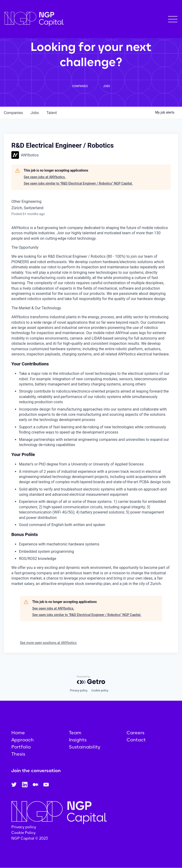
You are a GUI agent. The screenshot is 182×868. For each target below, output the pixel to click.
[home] (34, 19)
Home (18, 733)
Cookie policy (100, 691)
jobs (35, 113)
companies (13, 113)
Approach (23, 740)
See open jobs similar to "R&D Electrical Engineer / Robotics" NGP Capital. (78, 183)
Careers (135, 733)
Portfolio (21, 747)
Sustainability (85, 747)
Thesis (18, 754)
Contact (136, 740)
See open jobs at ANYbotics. (45, 177)
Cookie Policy (23, 833)
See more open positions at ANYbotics (48, 643)
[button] (173, 19)
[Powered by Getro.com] (91, 680)
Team (75, 733)
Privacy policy (79, 691)
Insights (78, 740)
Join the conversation (36, 771)
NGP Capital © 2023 (30, 838)
